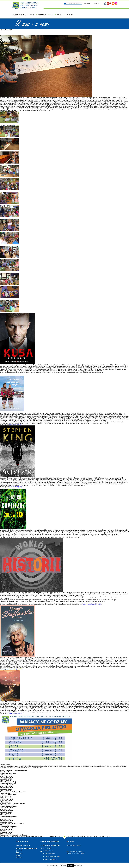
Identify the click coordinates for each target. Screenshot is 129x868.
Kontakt (60, 15)
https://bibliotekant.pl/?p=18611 (92, 604)
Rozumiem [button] (71, 866)
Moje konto (69, 15)
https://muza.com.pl (15, 425)
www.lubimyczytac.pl (16, 487)
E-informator (42, 15)
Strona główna (87, 4)
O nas (52, 15)
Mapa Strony (96, 4)
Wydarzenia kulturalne (19, 15)
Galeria (32, 15)
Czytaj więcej (78, 866)
